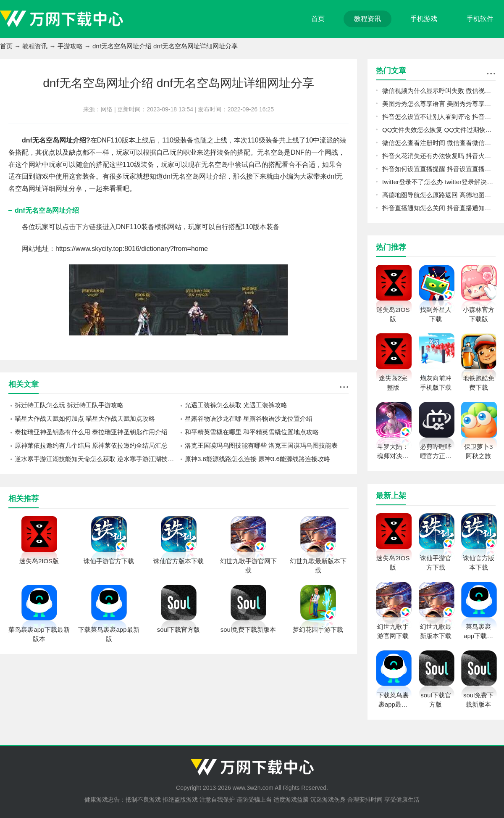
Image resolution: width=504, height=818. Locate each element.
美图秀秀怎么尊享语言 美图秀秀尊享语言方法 (439, 104)
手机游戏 (424, 19)
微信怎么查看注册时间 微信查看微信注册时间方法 (439, 143)
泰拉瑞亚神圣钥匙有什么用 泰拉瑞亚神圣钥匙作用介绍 (91, 432)
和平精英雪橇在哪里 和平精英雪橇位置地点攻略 (252, 432)
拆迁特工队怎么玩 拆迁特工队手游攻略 (69, 405)
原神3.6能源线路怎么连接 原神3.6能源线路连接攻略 (257, 459)
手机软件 (480, 19)
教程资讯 (367, 19)
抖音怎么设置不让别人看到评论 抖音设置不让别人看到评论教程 (439, 117)
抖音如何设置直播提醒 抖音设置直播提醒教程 (439, 169)
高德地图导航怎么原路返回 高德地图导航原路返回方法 (439, 195)
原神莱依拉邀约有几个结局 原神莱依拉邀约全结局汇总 (91, 445)
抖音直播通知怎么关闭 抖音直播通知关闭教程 (439, 208)
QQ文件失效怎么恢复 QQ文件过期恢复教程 (439, 130)
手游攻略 (70, 46)
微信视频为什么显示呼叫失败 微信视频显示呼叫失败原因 (439, 91)
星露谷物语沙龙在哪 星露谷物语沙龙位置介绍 (249, 418)
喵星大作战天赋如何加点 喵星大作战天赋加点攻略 (85, 418)
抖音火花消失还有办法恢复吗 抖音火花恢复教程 (439, 156)
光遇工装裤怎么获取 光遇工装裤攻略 (236, 405)
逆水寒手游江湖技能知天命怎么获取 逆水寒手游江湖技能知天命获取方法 (97, 459)
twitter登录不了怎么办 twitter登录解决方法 (439, 182)
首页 (318, 19)
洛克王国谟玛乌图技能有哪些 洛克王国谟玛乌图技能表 (261, 445)
